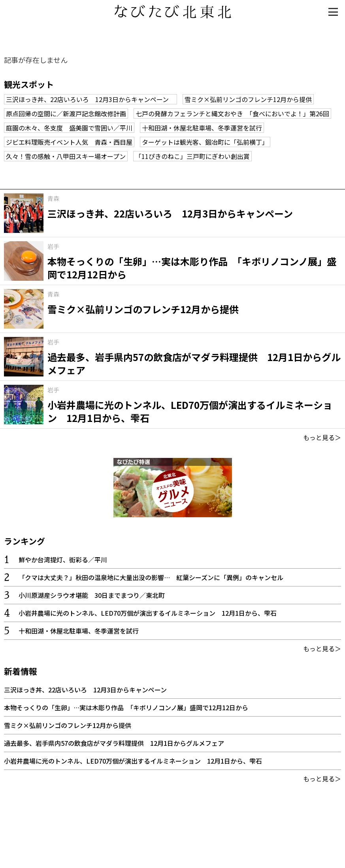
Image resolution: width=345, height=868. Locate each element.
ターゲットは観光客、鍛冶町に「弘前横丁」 (205, 142)
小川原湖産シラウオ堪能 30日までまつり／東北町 (92, 595)
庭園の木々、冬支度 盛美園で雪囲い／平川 (69, 128)
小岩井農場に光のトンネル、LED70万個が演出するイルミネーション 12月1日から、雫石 (148, 613)
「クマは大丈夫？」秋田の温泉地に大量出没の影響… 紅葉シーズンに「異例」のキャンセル (151, 577)
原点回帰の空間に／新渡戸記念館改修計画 (66, 113)
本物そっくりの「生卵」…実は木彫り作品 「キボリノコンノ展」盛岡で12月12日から (126, 707)
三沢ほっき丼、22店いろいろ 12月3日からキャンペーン (90, 99)
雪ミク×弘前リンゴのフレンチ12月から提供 (248, 99)
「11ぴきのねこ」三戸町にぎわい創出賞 (192, 156)
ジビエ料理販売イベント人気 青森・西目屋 (69, 142)
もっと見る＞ (322, 437)
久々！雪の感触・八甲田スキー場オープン (66, 156)
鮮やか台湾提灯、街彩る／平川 (63, 560)
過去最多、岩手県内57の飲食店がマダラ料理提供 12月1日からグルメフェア (114, 743)
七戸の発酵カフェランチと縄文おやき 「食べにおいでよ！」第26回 (232, 113)
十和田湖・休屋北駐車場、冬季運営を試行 (202, 128)
